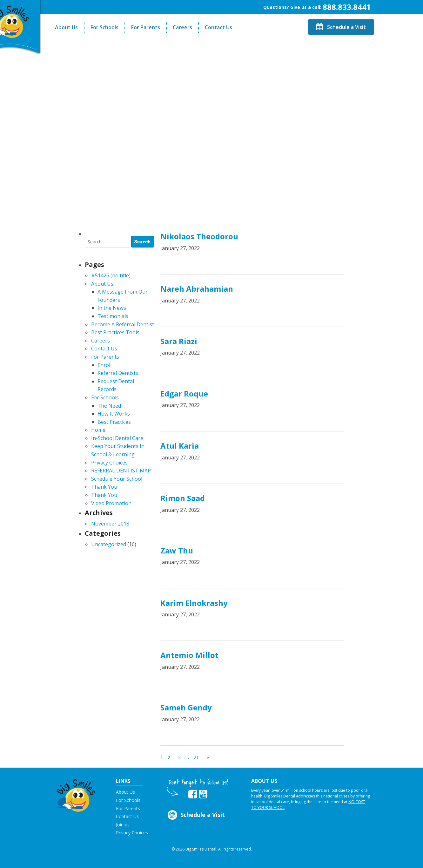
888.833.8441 (347, 7)
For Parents (146, 27)
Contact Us (218, 27)
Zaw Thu (177, 550)
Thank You (104, 487)
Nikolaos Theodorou (199, 236)
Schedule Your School (117, 479)
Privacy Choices (109, 463)
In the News (112, 308)
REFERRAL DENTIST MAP (121, 471)
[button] (76, 794)
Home (98, 430)
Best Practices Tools (115, 332)
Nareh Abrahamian (197, 289)
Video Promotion (111, 503)
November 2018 (110, 524)
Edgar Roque (184, 393)
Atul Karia (180, 446)
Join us (123, 825)
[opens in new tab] (193, 794)
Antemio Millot (189, 655)
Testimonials (113, 316)
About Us (66, 27)
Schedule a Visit (341, 27)
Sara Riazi (179, 341)
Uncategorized (109, 544)
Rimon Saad (183, 498)
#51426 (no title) (111, 275)
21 (196, 757)
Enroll (104, 365)
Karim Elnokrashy (194, 603)
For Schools (104, 27)
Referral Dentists (118, 373)
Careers (182, 27)
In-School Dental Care (117, 438)
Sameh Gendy (186, 707)
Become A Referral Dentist (123, 324)
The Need (109, 406)
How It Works (114, 414)
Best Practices (114, 422)
